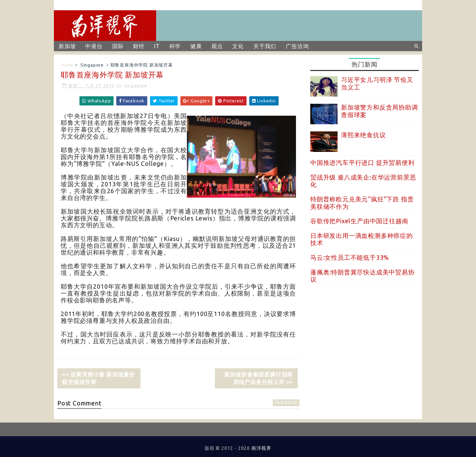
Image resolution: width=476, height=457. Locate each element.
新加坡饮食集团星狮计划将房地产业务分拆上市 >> (259, 378)
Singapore (92, 65)
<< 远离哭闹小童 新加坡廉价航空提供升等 (99, 378)
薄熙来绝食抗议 (363, 135)
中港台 (94, 46)
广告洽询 (297, 46)
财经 (139, 46)
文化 (238, 46)
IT (157, 46)
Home (67, 65)
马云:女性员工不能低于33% (350, 257)
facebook (286, 403)
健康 (196, 46)
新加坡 (67, 46)
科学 (175, 46)
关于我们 (265, 46)
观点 (217, 46)
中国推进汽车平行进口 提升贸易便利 (362, 162)
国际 (118, 46)
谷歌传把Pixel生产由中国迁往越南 (359, 221)
